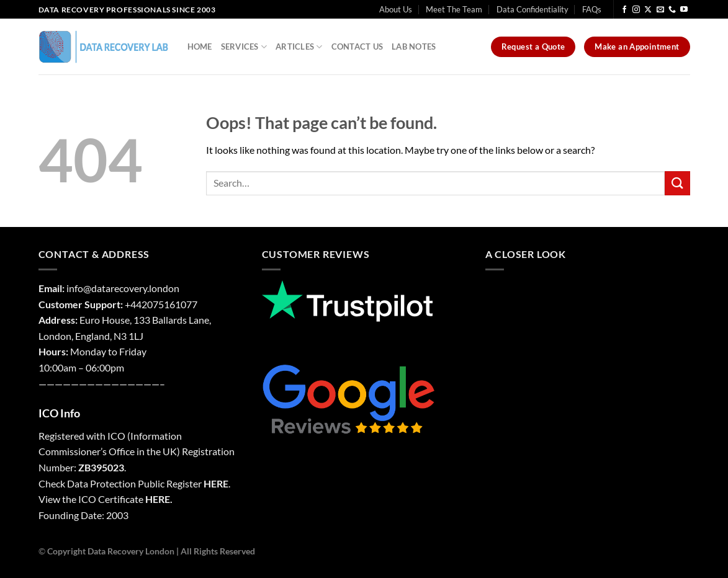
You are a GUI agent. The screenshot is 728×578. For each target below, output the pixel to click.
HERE (216, 483)
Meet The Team (454, 9)
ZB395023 (101, 467)
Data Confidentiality (533, 9)
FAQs (592, 9)
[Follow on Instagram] (636, 10)
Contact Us (357, 47)
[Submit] (677, 183)
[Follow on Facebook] (624, 10)
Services (244, 47)
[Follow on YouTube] (684, 10)
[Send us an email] (660, 10)
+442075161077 (161, 304)
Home (200, 47)
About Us (396, 9)
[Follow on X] (648, 10)
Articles (299, 47)
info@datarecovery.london (123, 288)
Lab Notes (414, 47)
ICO (116, 436)
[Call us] (672, 10)
